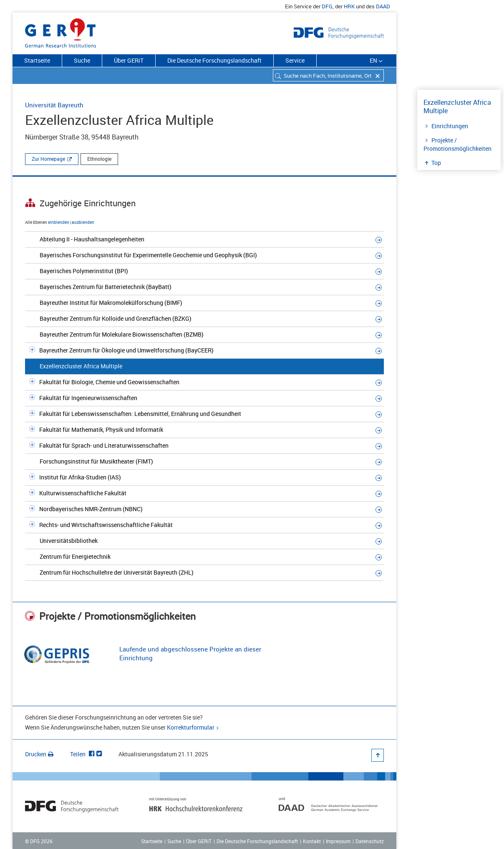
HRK (349, 6)
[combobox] (328, 75)
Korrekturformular (191, 727)
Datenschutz (370, 841)
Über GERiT (129, 60)
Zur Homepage (48, 159)
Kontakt (312, 841)
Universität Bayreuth (54, 105)
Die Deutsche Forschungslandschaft (214, 60)
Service (295, 60)
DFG (327, 6)
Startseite (37, 60)
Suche (82, 60)
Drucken (39, 754)
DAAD (383, 6)
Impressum (338, 841)
